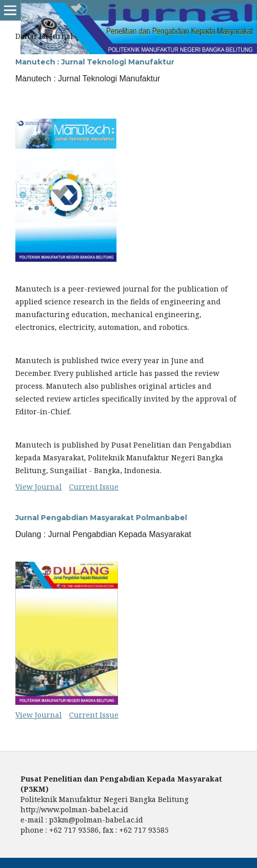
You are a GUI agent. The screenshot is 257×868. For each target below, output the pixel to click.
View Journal (39, 487)
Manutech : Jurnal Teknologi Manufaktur (95, 62)
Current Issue (94, 487)
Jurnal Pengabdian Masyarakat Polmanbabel (101, 518)
